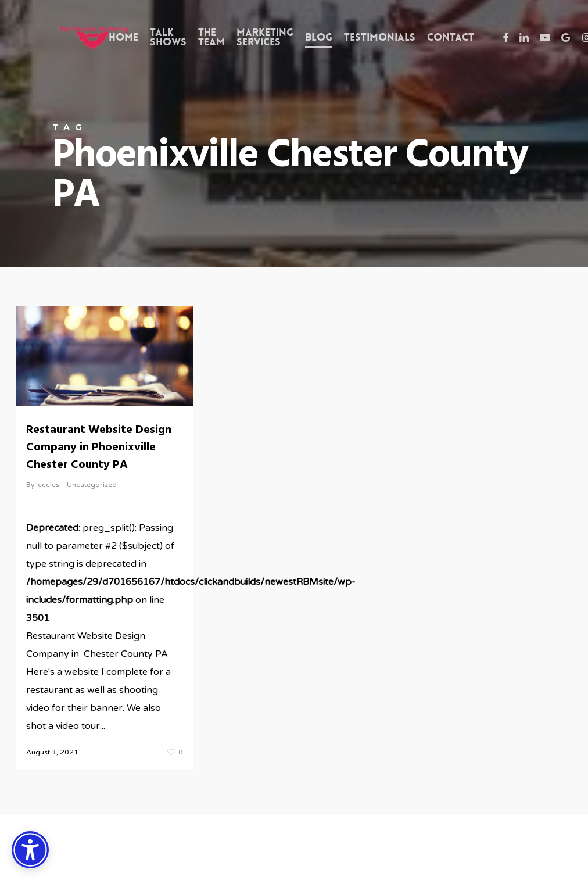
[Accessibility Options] (30, 850)
